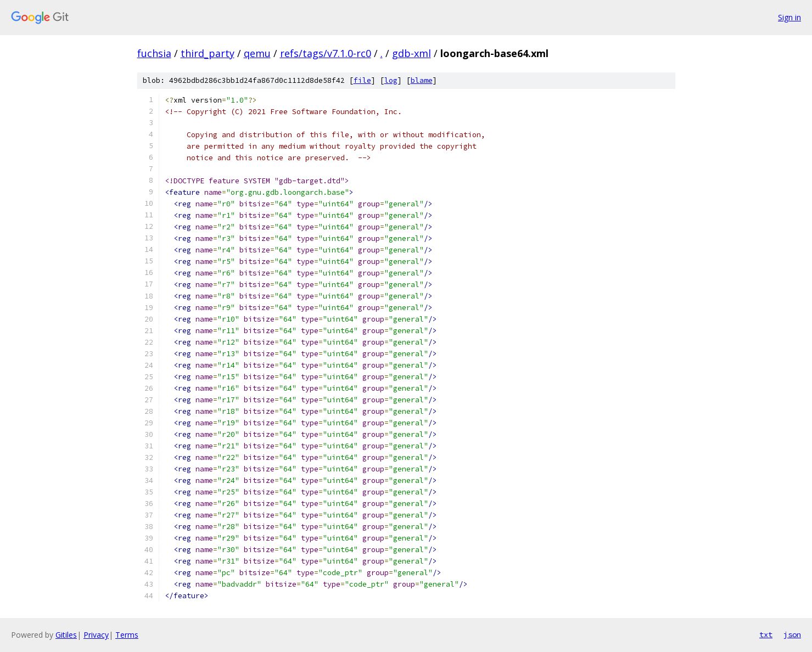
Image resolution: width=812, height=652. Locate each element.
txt (766, 634)
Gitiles (66, 635)
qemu (257, 53)
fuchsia (154, 53)
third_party (208, 53)
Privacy (96, 635)
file (362, 80)
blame (422, 80)
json (792, 634)
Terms (127, 635)
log (391, 80)
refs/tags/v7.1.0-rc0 (326, 53)
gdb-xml (411, 53)
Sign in (789, 17)
